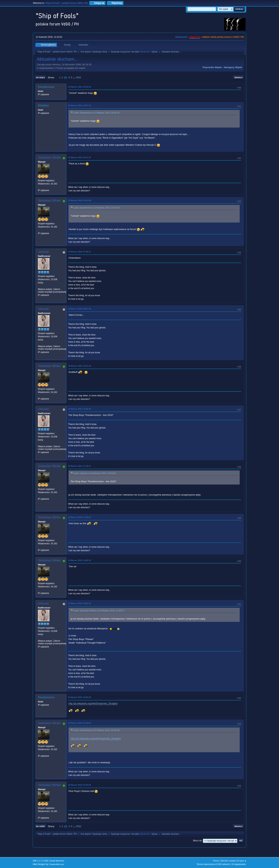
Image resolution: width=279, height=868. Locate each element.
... (74, 77)
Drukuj (238, 78)
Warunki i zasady (228, 861)
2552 (78, 77)
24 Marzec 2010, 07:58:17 (80, 252)
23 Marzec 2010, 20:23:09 (80, 200)
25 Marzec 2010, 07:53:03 (80, 785)
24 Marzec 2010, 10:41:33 (80, 366)
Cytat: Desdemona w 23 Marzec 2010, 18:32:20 (96, 113)
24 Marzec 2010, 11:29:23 (80, 517)
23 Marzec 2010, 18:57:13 (80, 105)
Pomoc (216, 861)
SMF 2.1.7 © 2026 (41, 861)
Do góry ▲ (242, 861)
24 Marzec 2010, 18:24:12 (80, 603)
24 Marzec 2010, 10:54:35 (80, 409)
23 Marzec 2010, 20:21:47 (80, 157)
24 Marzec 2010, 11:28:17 (80, 466)
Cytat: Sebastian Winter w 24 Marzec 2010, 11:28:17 (99, 611)
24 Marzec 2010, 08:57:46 (80, 309)
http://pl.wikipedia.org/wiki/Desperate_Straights (93, 703)
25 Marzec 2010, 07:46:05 (80, 723)
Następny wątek (233, 67)
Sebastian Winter (49, 158)
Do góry (41, 826)
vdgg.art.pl (195, 37)
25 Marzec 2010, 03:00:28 (80, 697)
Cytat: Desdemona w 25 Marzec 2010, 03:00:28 (96, 730)
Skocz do (197, 841)
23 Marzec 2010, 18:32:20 (80, 87)
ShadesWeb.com (57, 864)
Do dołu (40, 78)
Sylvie (154, 52)
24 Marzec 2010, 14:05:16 (80, 560)
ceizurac (44, 252)
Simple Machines (57, 861)
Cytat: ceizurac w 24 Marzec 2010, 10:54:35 (95, 473)
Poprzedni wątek (212, 67)
